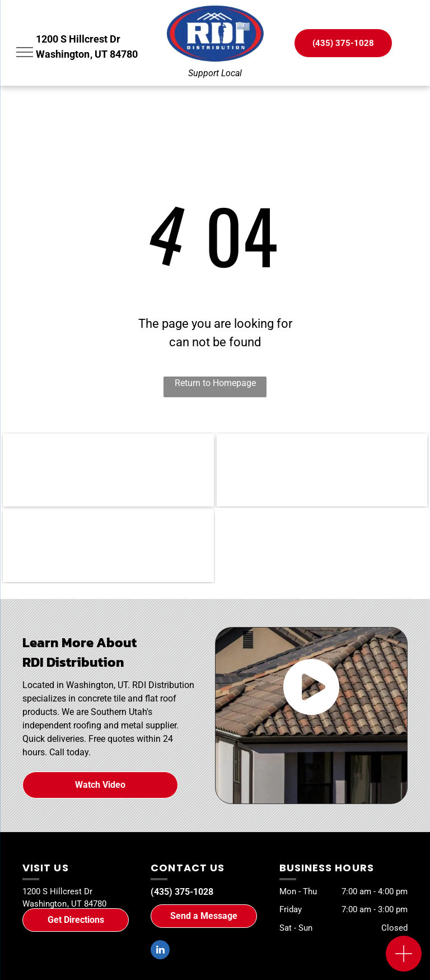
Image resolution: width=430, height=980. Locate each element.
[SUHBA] (322, 470)
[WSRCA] (108, 470)
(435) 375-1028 (182, 892)
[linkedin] (160, 951)
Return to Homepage (215, 383)
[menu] (25, 52)
